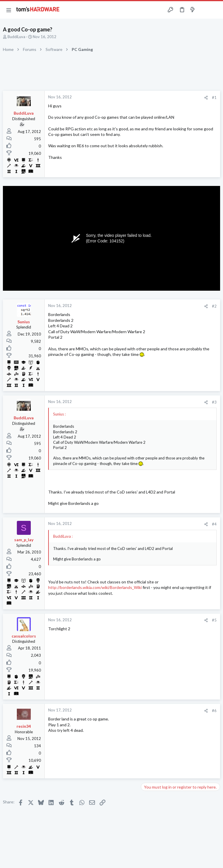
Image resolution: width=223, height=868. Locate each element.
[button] (9, 10)
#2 (214, 306)
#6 (214, 711)
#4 (214, 524)
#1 (214, 97)
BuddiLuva (16, 37)
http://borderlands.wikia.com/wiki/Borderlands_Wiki (95, 587)
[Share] (206, 98)
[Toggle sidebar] (204, 10)
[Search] (215, 10)
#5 (214, 620)
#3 (214, 402)
